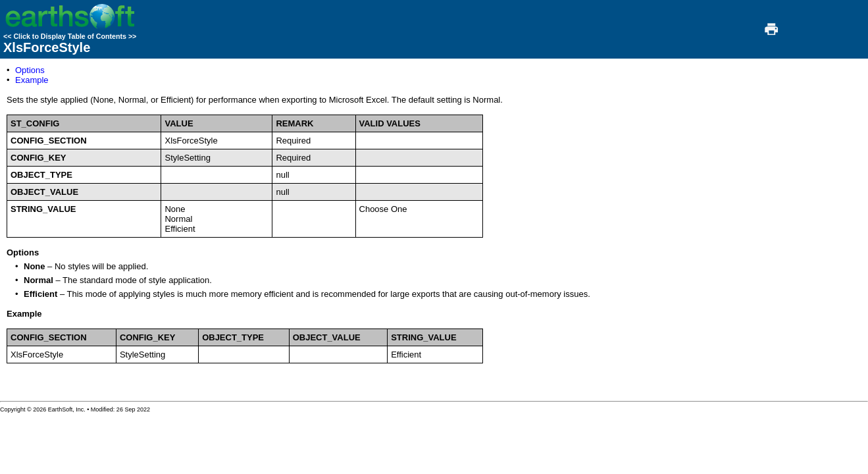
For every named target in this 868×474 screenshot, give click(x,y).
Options (30, 70)
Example (32, 80)
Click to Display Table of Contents (70, 36)
